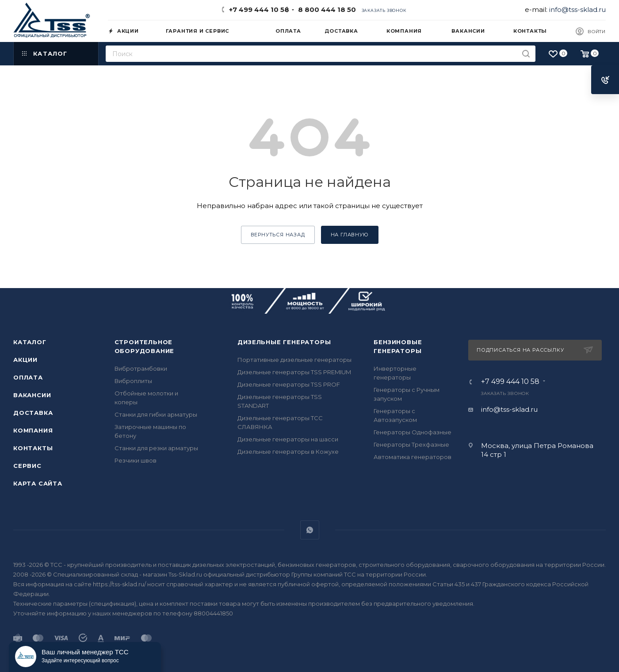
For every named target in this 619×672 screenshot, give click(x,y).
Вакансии (32, 395)
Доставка (33, 413)
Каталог (30, 342)
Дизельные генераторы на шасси (288, 439)
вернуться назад (278, 235)
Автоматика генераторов (413, 457)
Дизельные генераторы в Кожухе (288, 452)
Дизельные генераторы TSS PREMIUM (294, 372)
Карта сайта (38, 483)
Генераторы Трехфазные (411, 444)
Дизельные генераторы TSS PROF (289, 384)
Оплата (28, 377)
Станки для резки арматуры (156, 448)
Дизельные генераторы (284, 342)
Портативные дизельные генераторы (294, 360)
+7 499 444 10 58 (259, 9)
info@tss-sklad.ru (577, 9)
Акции (25, 360)
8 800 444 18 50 (325, 9)
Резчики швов (136, 460)
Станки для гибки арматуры (156, 414)
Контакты (33, 448)
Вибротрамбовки (141, 368)
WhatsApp (310, 530)
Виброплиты (133, 381)
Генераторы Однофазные (413, 432)
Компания (33, 430)
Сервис (27, 466)
